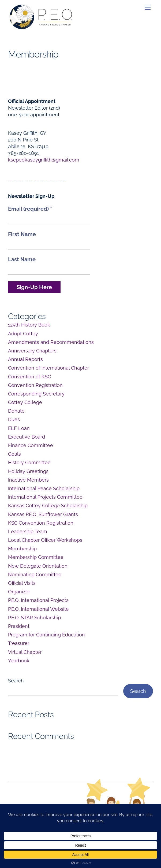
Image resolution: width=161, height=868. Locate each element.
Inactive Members (28, 480)
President (19, 626)
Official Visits (22, 583)
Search (16, 681)
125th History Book (29, 325)
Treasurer (19, 643)
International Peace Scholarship (44, 488)
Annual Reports (25, 359)
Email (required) (30, 209)
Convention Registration (35, 385)
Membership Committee (36, 557)
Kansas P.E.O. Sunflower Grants (43, 514)
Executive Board (27, 437)
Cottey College (25, 402)
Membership (22, 549)
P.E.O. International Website (38, 609)
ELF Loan (19, 428)
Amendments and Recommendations (51, 342)
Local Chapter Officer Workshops (45, 540)
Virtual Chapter (25, 652)
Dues (14, 419)
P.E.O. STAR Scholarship (34, 618)
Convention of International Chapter (48, 368)
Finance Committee (31, 445)
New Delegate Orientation (38, 566)
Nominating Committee (35, 575)
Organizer (19, 592)
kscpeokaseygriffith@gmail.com (44, 160)
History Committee (29, 462)
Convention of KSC (29, 377)
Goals (14, 454)
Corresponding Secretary (36, 394)
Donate (16, 411)
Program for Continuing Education (46, 635)
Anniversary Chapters (32, 351)
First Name (22, 234)
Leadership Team (28, 531)
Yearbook (19, 661)
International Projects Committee (45, 497)
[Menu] (148, 7)
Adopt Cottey (23, 334)
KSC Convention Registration (41, 523)
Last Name (22, 259)
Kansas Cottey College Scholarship (48, 506)
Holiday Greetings (28, 471)
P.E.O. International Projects (38, 600)
